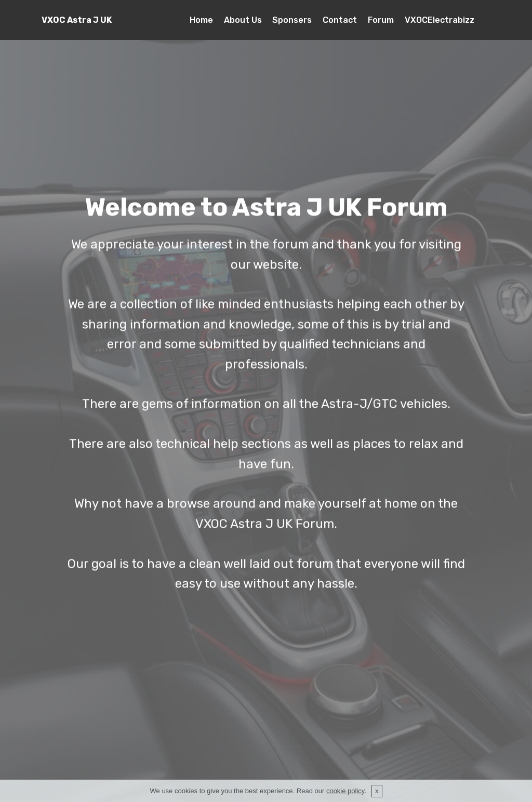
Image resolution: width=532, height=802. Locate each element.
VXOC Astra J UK (77, 20)
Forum (381, 20)
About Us (243, 20)
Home (201, 20)
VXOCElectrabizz (440, 20)
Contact (340, 20)
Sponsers (292, 20)
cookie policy (345, 794)
